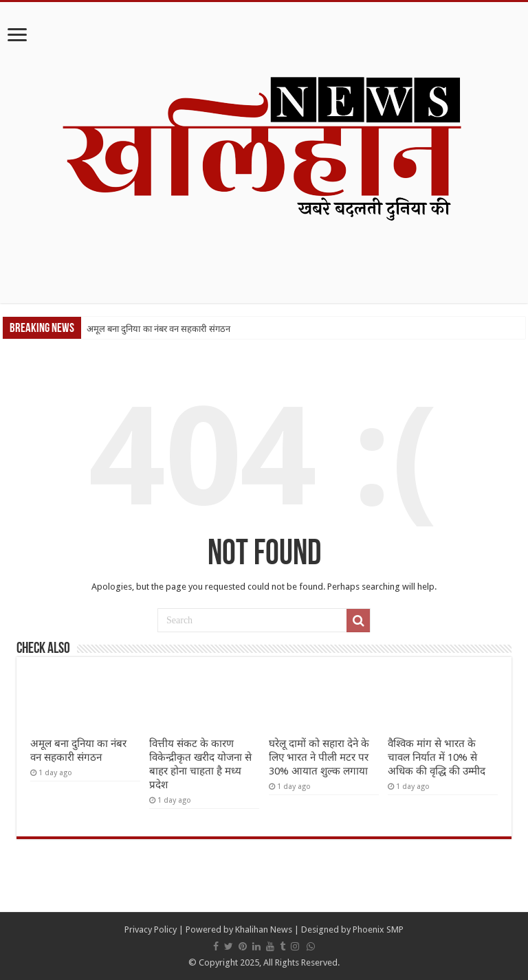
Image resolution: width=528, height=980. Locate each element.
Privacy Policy (151, 929)
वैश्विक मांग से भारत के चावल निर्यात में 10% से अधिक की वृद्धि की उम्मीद (437, 757)
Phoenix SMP (378, 929)
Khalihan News (264, 929)
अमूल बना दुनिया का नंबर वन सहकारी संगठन (158, 329)
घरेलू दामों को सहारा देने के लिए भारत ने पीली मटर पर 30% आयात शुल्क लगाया (319, 757)
